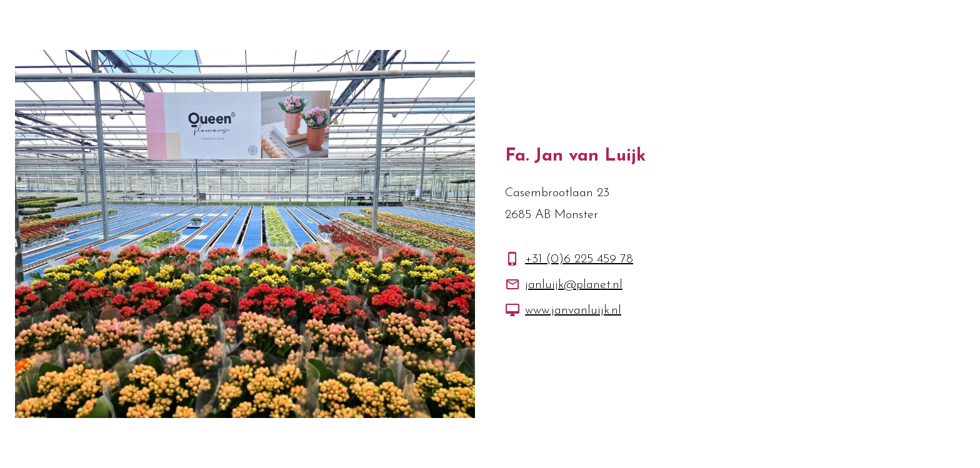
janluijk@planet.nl (574, 285)
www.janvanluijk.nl (573, 311)
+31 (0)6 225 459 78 (579, 259)
